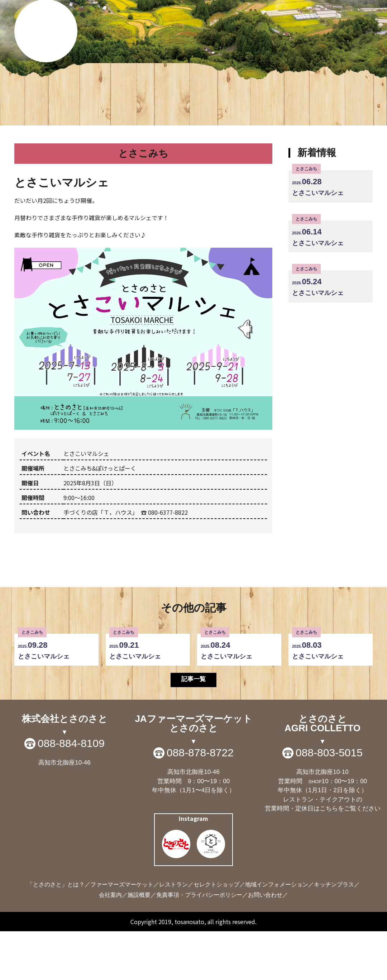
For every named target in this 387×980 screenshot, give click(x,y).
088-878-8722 (200, 801)
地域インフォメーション (277, 933)
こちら (329, 857)
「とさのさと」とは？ (56, 933)
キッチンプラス (334, 933)
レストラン (173, 933)
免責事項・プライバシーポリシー (199, 944)
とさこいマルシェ (331, 230)
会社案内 (110, 944)
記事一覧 (193, 727)
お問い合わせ (265, 944)
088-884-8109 (71, 792)
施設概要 (139, 944)
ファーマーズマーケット (122, 933)
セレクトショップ (216, 933)
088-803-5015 (329, 801)
